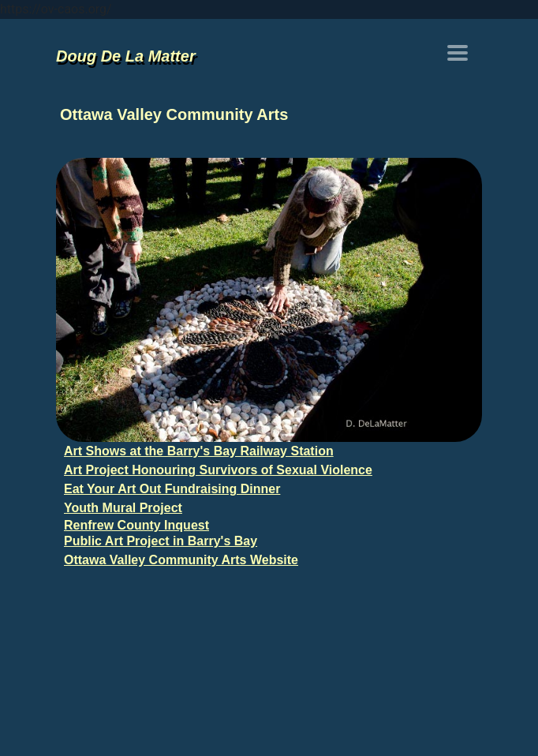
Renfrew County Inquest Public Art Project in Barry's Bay (161, 533)
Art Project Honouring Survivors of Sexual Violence (218, 470)
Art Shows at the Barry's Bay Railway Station (199, 451)
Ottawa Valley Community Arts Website (181, 560)
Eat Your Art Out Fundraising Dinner (172, 489)
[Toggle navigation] (458, 53)
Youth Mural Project (123, 508)
